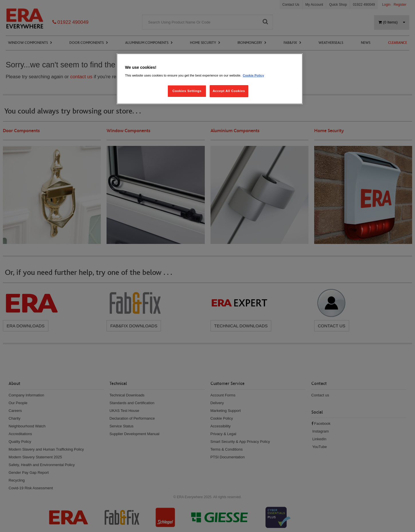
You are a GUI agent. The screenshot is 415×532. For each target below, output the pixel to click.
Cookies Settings (187, 91)
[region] (210, 79)
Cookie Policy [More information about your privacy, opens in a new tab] (253, 75)
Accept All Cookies (229, 91)
